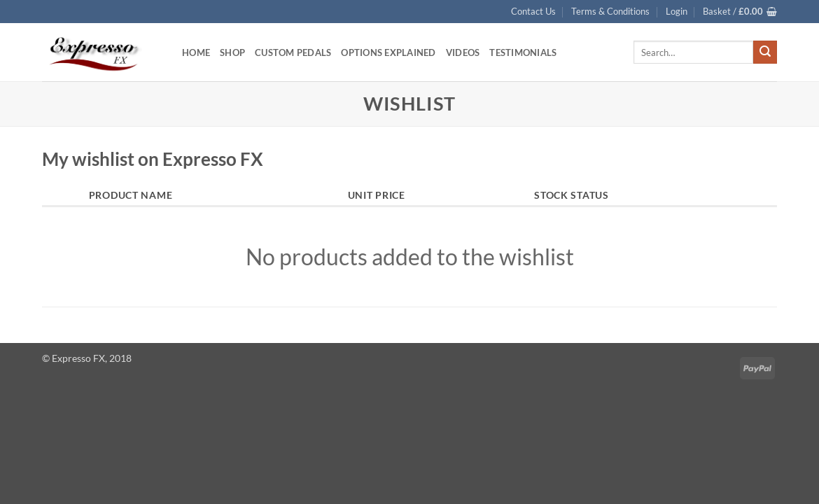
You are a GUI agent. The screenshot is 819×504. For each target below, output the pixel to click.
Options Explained (388, 52)
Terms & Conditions (610, 11)
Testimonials (523, 52)
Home (196, 52)
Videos (463, 52)
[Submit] (765, 52)
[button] (677, 11)
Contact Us (533, 11)
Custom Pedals (293, 52)
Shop (232, 52)
